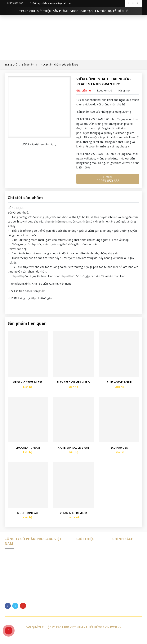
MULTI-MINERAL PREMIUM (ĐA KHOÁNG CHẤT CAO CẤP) (28, 519)
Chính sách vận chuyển (126, 563)
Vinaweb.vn (113, 633)
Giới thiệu (44, 11)
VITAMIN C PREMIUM (73, 519)
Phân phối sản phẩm (125, 556)
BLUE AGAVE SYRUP (119, 384)
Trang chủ (27, 11)
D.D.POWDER (119, 452)
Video (74, 11)
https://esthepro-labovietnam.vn (42, 595)
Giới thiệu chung (86, 556)
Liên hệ (123, 11)
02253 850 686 (14, 3)
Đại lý (112, 11)
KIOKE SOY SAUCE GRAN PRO (73, 452)
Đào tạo (87, 11)
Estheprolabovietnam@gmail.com (51, 3)
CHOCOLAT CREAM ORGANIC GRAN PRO (28, 452)
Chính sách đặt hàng (125, 570)
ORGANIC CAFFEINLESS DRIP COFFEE (28, 385)
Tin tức (100, 11)
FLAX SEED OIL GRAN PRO (73, 384)
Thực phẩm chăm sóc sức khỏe (59, 64)
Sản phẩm (61, 11)
